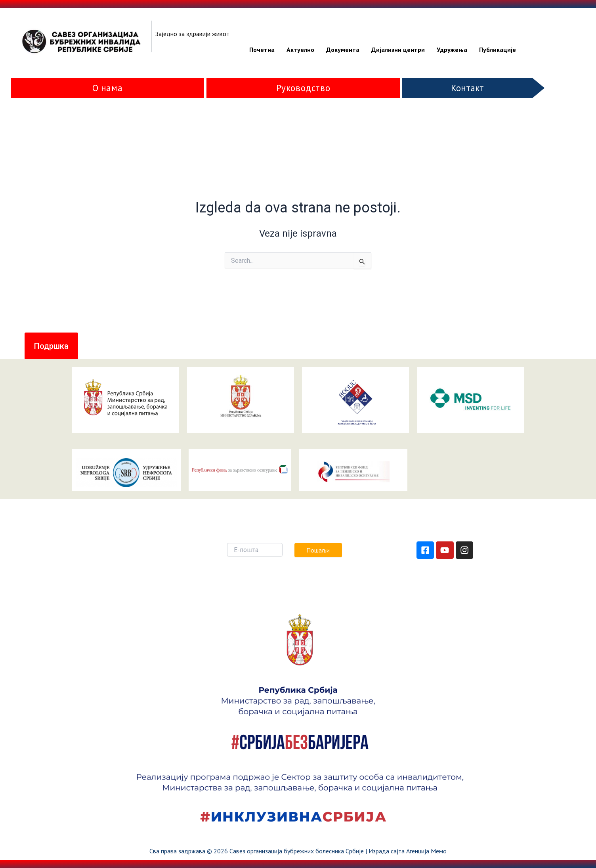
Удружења (452, 50)
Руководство (303, 88)
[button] (51, 346)
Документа (343, 50)
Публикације (498, 50)
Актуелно (300, 50)
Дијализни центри (398, 50)
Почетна (262, 50)
